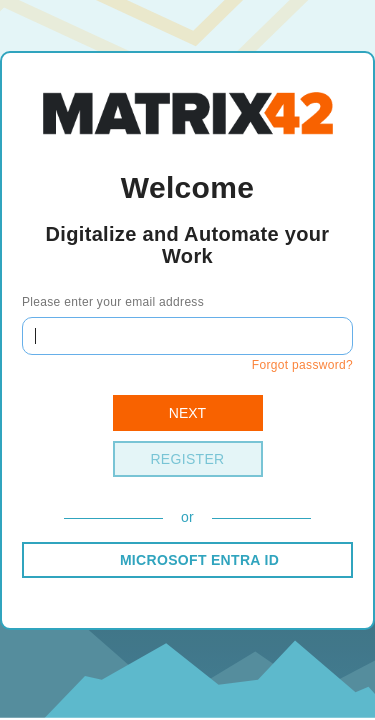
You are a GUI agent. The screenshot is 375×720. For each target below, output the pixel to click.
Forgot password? (302, 365)
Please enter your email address (113, 302)
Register (187, 459)
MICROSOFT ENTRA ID (199, 560)
